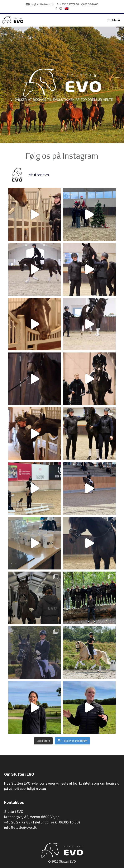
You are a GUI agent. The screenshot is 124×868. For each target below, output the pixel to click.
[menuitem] (67, 8)
